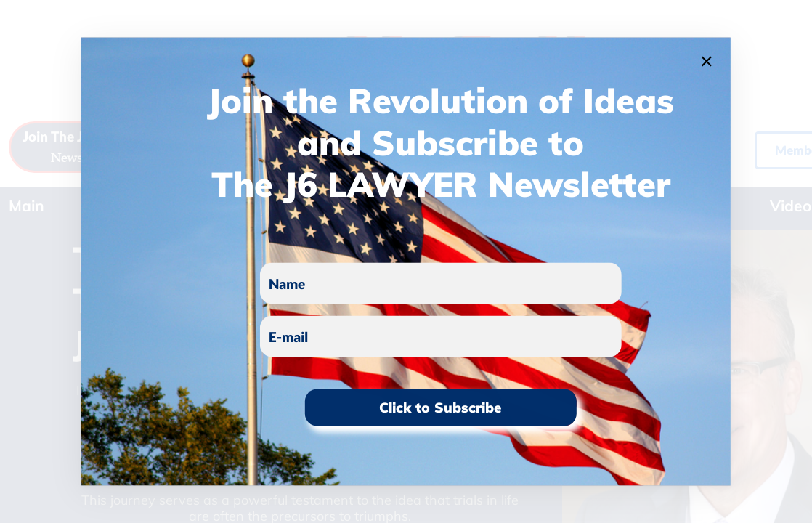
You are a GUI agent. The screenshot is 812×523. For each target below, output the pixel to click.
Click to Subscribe (440, 408)
